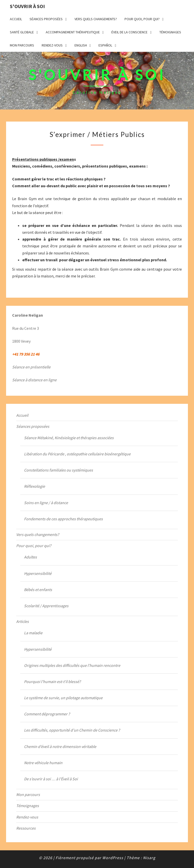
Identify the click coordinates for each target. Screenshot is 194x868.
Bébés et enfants (38, 590)
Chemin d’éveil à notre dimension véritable (60, 746)
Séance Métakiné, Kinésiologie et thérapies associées (69, 438)
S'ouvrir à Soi (27, 6)
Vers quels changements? (96, 19)
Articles (22, 621)
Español (105, 45)
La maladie (33, 633)
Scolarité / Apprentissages (46, 606)
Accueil (16, 19)
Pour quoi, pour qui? (142, 19)
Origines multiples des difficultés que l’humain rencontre (72, 665)
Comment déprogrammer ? (47, 714)
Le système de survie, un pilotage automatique (63, 698)
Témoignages (170, 32)
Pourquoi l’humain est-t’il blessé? (52, 682)
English (81, 45)
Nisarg (149, 858)
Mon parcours (22, 45)
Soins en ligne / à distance (46, 503)
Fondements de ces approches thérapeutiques (63, 519)
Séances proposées (46, 19)
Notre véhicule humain (43, 763)
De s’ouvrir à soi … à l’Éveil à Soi (51, 779)
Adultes (30, 557)
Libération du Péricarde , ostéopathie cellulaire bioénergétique (77, 454)
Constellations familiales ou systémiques (58, 470)
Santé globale (22, 32)
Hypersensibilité (38, 573)
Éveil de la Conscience (129, 32)
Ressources (26, 828)
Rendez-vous (52, 45)
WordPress (113, 858)
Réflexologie (34, 486)
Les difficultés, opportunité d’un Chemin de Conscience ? (72, 730)
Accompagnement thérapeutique (73, 32)
